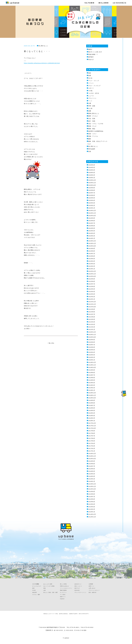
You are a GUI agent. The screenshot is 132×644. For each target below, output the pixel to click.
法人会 (90, 78)
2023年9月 (92, 248)
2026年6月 (92, 165)
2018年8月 (92, 403)
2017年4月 (92, 443)
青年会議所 (92, 149)
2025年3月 (92, 203)
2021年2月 (92, 327)
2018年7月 (92, 405)
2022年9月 (92, 279)
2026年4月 (92, 170)
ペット (90, 101)
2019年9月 (92, 370)
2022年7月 (92, 284)
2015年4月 (92, 504)
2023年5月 (92, 259)
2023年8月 (92, 251)
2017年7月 (92, 436)
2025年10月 (92, 185)
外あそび (91, 59)
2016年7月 (92, 466)
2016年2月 (92, 479)
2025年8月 (92, 190)
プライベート (92, 98)
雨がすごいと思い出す (95, 52)
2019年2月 (92, 388)
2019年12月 (92, 362)
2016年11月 (92, 456)
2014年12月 (92, 514)
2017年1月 (92, 451)
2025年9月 (92, 188)
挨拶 (90, 75)
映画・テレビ (92, 126)
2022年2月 (92, 297)
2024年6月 (92, 226)
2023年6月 (92, 256)
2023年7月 (92, 254)
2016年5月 (92, 471)
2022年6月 (92, 286)
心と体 (90, 108)
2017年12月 (92, 423)
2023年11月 (92, 243)
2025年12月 (92, 180)
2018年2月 (92, 418)
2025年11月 (92, 183)
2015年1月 (92, 512)
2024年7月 (92, 223)
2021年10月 (92, 307)
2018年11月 (92, 395)
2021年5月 (92, 319)
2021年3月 (92, 324)
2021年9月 (92, 309)
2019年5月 (92, 380)
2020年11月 (92, 335)
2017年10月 (92, 428)
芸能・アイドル (93, 136)
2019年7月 (92, 375)
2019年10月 (92, 367)
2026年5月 (92, 167)
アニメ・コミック (94, 81)
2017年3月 (92, 446)
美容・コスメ (92, 134)
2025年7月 (92, 193)
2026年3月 (92, 173)
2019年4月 (92, 383)
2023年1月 (92, 269)
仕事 (90, 103)
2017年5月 (92, 441)
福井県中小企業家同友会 (96, 131)
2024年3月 (92, 233)
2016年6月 (92, 469)
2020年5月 (92, 350)
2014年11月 (92, 517)
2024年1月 (92, 238)
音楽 (90, 151)
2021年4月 (92, 322)
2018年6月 (92, 408)
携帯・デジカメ (93, 116)
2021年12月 (92, 302)
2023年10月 (92, 246)
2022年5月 (92, 289)
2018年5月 (92, 410)
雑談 (90, 73)
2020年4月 (92, 352)
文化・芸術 (92, 119)
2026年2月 (92, 175)
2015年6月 (92, 499)
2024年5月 (92, 228)
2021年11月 (92, 304)
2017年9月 (92, 431)
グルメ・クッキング (94, 86)
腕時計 (90, 49)
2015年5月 (92, 502)
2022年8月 (92, 281)
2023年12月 (92, 241)
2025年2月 (92, 205)
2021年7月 (92, 314)
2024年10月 (92, 216)
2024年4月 (92, 231)
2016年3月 (92, 476)
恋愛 (90, 111)
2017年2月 (92, 448)
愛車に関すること (94, 113)
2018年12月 (92, 393)
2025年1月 (92, 208)
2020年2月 (92, 357)
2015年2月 (92, 509)
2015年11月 (92, 486)
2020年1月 (92, 360)
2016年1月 (92, 481)
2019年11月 (92, 365)
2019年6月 (92, 378)
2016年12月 (92, 454)
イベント (91, 83)
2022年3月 (92, 294)
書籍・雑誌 (92, 129)
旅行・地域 (92, 121)
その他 (90, 91)
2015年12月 (92, 484)
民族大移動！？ (93, 54)
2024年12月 (92, 210)
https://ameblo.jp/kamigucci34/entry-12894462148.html (42, 63)
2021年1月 (92, 329)
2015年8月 (92, 494)
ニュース (91, 96)
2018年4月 (92, 413)
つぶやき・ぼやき (94, 93)
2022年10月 (92, 276)
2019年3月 (92, 385)
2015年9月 (92, 491)
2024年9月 (92, 218)
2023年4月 (92, 261)
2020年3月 (92, 355)
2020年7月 (92, 345)
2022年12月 (92, 271)
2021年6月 (92, 317)
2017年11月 (92, 426)
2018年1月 (92, 421)
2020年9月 (92, 340)
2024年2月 (92, 236)
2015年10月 (92, 489)
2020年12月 (92, 332)
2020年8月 (92, 342)
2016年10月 (92, 459)
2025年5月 (92, 198)
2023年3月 (92, 264)
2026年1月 (92, 178)
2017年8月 (92, 433)
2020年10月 (92, 337)
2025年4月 (92, 200)
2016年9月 (92, 461)
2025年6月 (92, 195)
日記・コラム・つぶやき (96, 124)
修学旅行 (91, 57)
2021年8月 (92, 312)
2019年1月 (92, 390)
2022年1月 (92, 299)
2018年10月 (92, 398)
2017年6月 (92, 438)
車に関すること (43, 46)
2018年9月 (92, 400)
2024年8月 (92, 221)
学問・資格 (92, 106)
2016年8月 (92, 464)
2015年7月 (92, 497)
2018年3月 (92, 416)
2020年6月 (92, 347)
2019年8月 (92, 373)
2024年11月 (92, 213)
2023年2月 (92, 266)
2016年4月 (92, 474)
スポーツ (91, 88)
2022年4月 (92, 291)
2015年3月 (92, 507)
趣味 (90, 139)
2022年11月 (92, 274)
